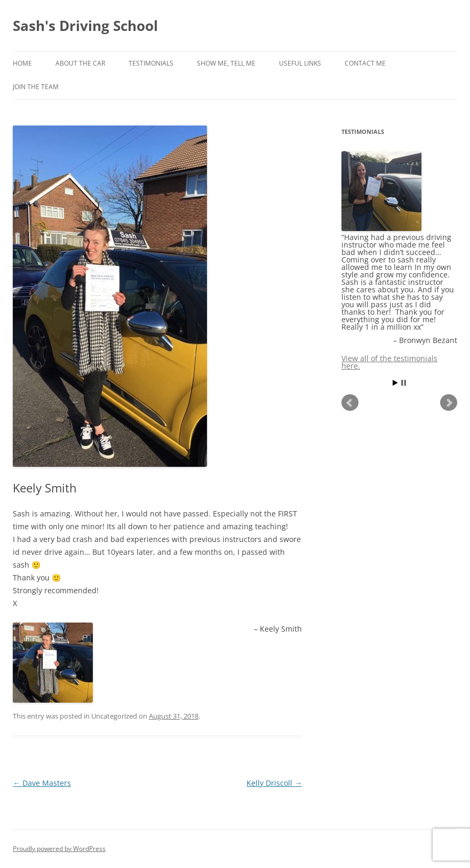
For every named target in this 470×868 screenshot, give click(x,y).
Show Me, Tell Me (226, 63)
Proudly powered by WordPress (59, 849)
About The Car (80, 63)
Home (22, 63)
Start (395, 383)
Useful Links (300, 63)
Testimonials (151, 63)
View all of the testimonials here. (389, 362)
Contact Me (365, 63)
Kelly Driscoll (274, 783)
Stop (404, 383)
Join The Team (36, 87)
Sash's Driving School (85, 26)
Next (449, 403)
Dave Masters (42, 783)
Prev (350, 403)
